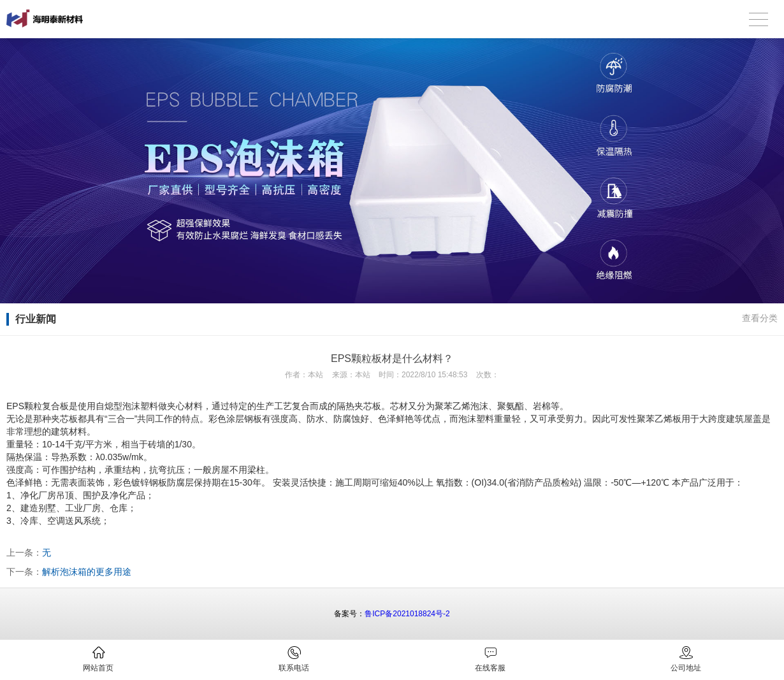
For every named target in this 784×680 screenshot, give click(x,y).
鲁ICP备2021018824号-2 (407, 614)
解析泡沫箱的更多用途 (87, 572)
